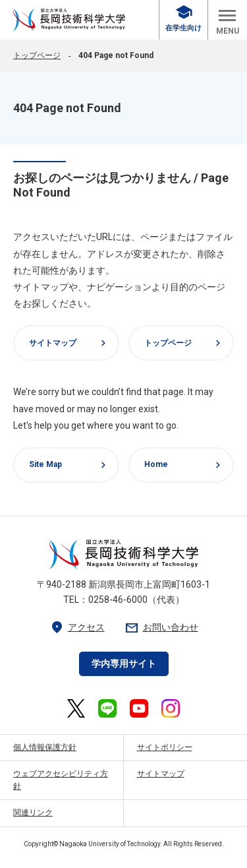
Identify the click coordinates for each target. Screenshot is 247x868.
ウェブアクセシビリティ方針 (61, 780)
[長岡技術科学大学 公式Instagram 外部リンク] (171, 708)
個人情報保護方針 (45, 747)
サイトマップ (69, 343)
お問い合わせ (161, 628)
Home (184, 465)
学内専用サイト (124, 664)
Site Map (69, 465)
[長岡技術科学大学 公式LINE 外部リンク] (107, 708)
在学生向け (183, 19)
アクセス (77, 628)
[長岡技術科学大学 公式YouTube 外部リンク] (139, 708)
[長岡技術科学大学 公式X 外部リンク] (76, 708)
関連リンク (33, 813)
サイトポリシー (165, 747)
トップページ (37, 55)
